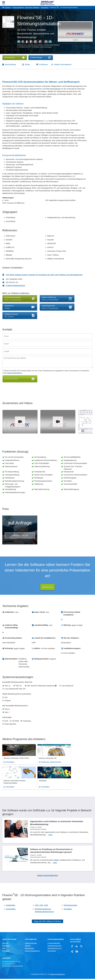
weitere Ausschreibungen (48, 877)
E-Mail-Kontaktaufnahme (15, 285)
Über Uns (5, 944)
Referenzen (6, 947)
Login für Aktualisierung (32, 952)
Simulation (45, 7)
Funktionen (44, 64)
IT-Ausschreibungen (54, 944)
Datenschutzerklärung (15, 373)
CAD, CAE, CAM (41, 906)
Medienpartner (29, 949)
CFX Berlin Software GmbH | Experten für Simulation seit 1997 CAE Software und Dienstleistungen (44, 275)
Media (27, 64)
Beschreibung (10, 64)
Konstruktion (11, 910)
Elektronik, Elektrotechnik (47, 764)
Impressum (6, 952)
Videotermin (47, 587)
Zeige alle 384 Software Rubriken (48, 922)
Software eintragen (31, 944)
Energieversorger (70, 906)
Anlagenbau (10, 906)
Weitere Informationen (63, 64)
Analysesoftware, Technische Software (26, 7)
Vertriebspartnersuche (54, 947)
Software (8, 7)
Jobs (4, 949)
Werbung (28, 947)
